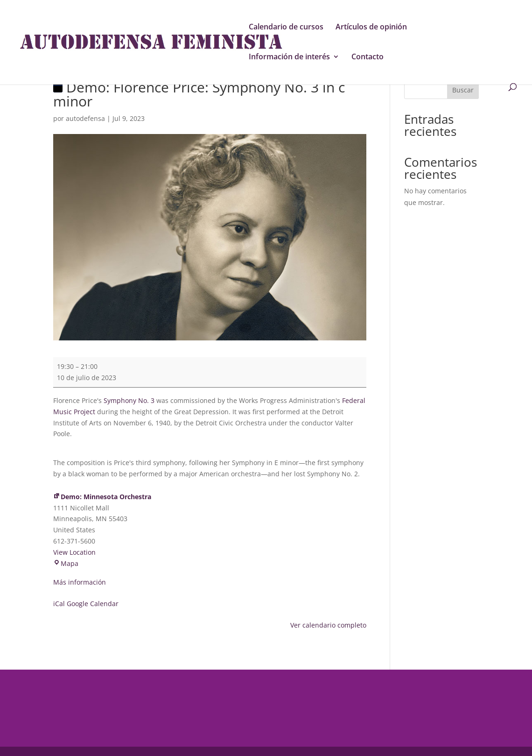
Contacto (367, 57)
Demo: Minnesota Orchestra (102, 497)
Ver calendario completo (328, 625)
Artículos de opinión (371, 28)
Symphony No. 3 (129, 400)
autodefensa (85, 118)
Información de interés (289, 57)
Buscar (463, 90)
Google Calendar (93, 604)
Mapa (66, 563)
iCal (59, 604)
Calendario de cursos (286, 28)
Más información (80, 582)
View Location (74, 552)
